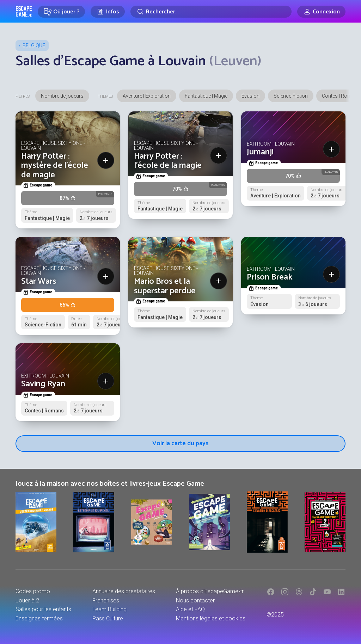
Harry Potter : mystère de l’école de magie (55, 166)
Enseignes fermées (39, 618)
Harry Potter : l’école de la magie (168, 161)
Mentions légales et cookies (211, 618)
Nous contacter (195, 600)
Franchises (106, 600)
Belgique (34, 45)
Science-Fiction (291, 96)
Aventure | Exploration (147, 96)
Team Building (109, 609)
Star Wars (39, 281)
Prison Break (270, 277)
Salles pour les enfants (43, 609)
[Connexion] (321, 12)
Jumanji (260, 152)
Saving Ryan (43, 384)
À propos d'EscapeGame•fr (210, 591)
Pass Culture (108, 618)
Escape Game (24, 11)
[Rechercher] (211, 12)
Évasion (250, 96)
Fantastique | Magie (206, 96)
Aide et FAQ (190, 609)
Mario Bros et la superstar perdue (165, 286)
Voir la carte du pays (180, 443)
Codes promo (33, 591)
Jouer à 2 (27, 600)
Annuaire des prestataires (124, 591)
